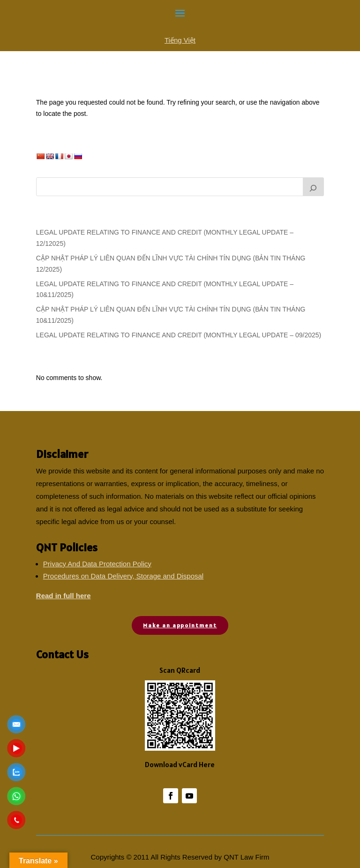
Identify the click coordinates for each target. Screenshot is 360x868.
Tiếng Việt (180, 40)
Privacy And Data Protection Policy (97, 564)
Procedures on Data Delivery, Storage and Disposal (123, 576)
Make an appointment (180, 625)
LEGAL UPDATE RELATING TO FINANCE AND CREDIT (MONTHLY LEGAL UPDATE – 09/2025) (179, 335)
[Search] (314, 187)
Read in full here (64, 596)
